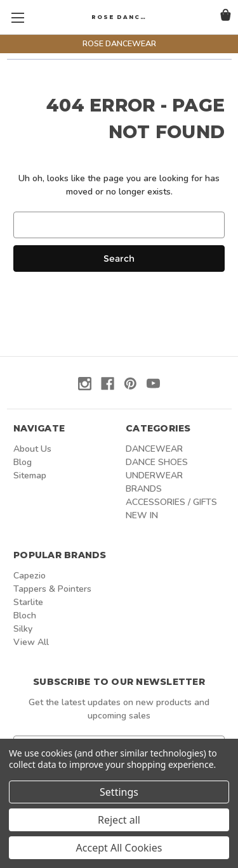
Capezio (30, 576)
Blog (23, 462)
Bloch (25, 616)
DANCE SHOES (157, 462)
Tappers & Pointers (52, 589)
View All (31, 642)
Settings (119, 792)
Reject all (119, 820)
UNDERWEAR (154, 475)
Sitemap (30, 475)
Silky (23, 629)
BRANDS (144, 489)
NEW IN (142, 515)
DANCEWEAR (154, 449)
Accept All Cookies (119, 848)
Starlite (28, 602)
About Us (32, 449)
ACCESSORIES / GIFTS (171, 502)
